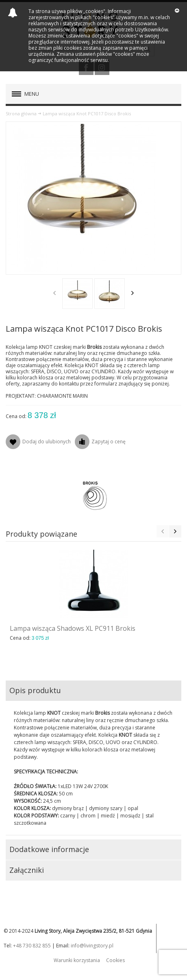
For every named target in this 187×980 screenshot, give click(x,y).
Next (133, 293)
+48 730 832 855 (32, 946)
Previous (54, 293)
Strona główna (21, 113)
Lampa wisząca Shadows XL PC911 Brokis (73, 628)
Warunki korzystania (77, 960)
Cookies (115, 960)
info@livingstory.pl (92, 946)
